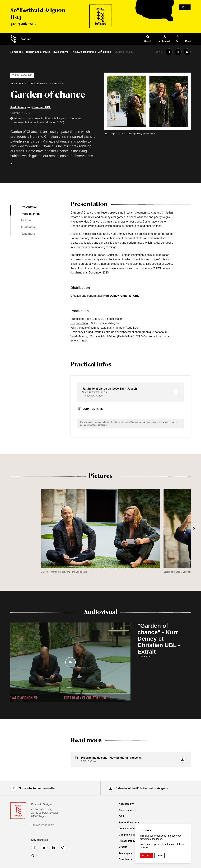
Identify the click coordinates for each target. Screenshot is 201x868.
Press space (126, 810)
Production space (129, 822)
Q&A (122, 816)
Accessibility (126, 804)
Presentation (29, 207)
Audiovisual (29, 227)
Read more (28, 234)
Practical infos (30, 214)
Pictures (26, 220)
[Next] (194, 529)
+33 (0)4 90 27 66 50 (43, 825)
